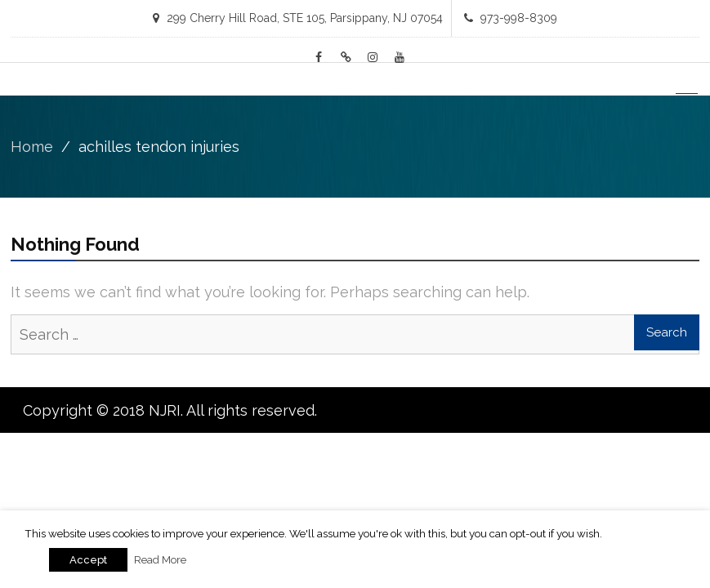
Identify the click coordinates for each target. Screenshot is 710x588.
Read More (160, 559)
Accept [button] (88, 560)
